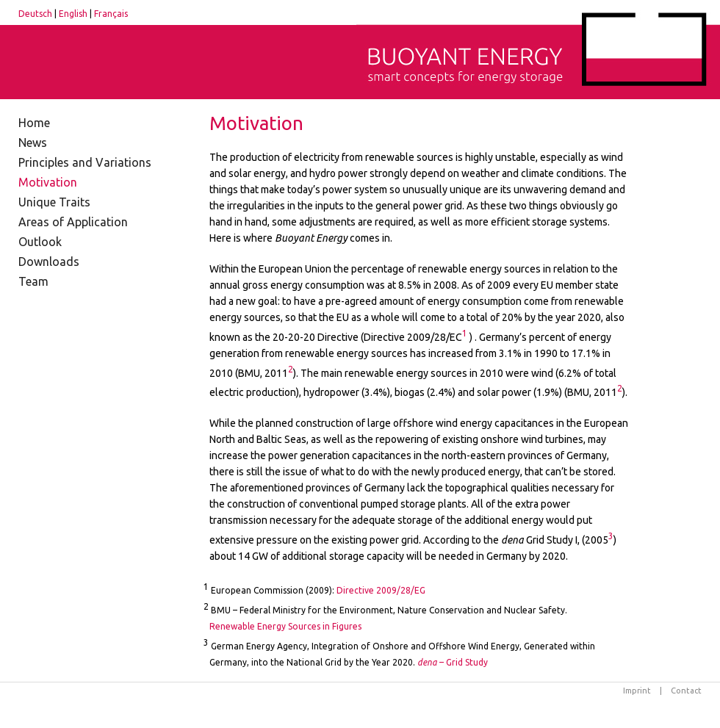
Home (34, 123)
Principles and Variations (85, 162)
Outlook (40, 242)
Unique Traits (54, 202)
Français (111, 14)
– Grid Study (453, 662)
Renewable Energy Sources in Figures (285, 626)
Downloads (49, 262)
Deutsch (35, 14)
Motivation (48, 182)
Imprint (637, 691)
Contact (686, 691)
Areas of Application (73, 222)
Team (33, 281)
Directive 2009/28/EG (381, 590)
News (33, 143)
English (73, 14)
